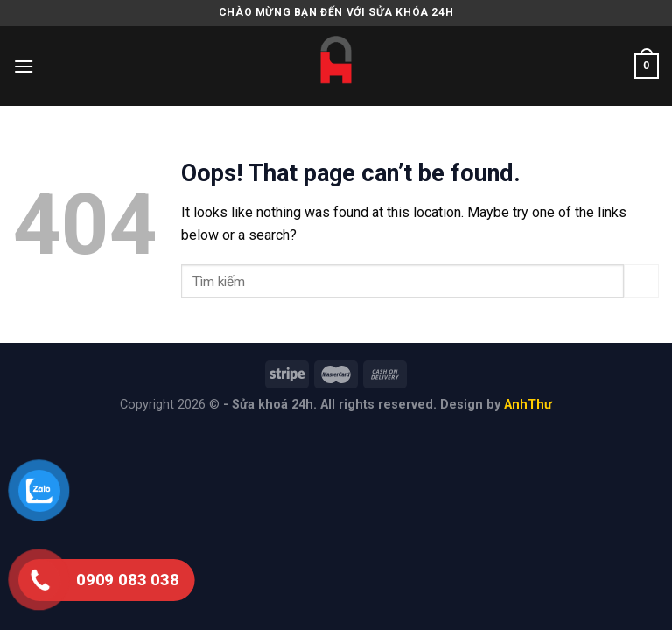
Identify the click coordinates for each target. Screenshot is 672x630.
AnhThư (528, 405)
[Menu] (24, 66)
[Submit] (641, 281)
